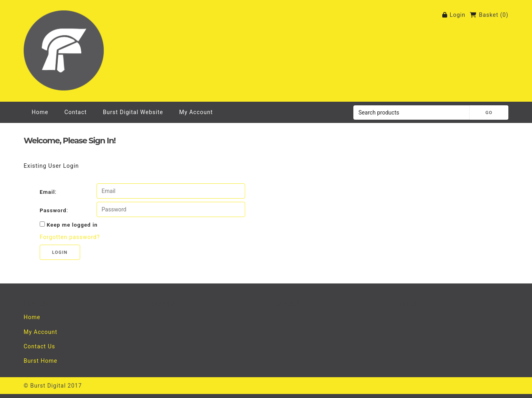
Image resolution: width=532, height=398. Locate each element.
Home (40, 112)
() (504, 15)
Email (47, 192)
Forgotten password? (70, 237)
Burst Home (40, 361)
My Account (196, 112)
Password (53, 210)
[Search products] (411, 113)
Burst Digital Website (133, 112)
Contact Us (39, 346)
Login (457, 15)
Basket (489, 15)
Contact (76, 112)
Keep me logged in (72, 225)
